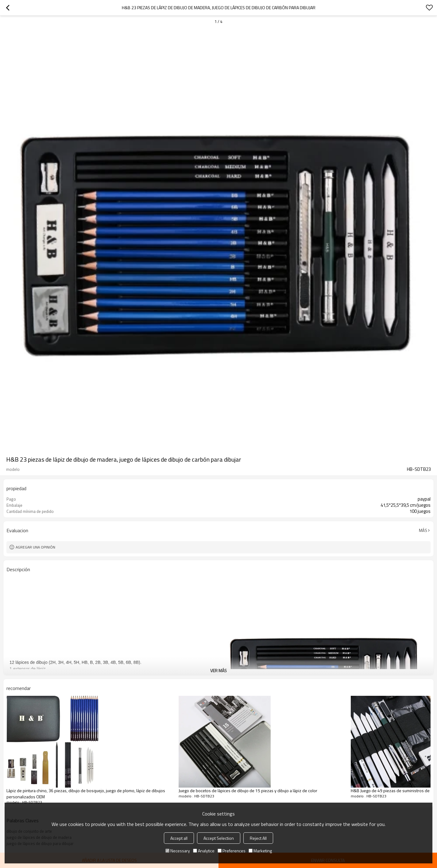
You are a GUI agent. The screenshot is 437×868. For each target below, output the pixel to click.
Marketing (260, 851)
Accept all (179, 838)
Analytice (204, 851)
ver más (218, 670)
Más (423, 530)
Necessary (178, 851)
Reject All (258, 838)
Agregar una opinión (35, 547)
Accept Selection (219, 838)
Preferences (232, 851)
